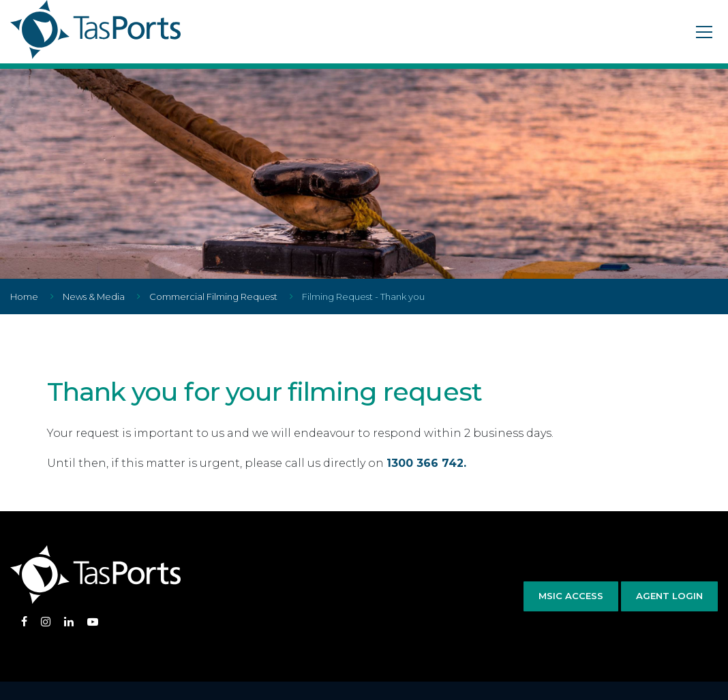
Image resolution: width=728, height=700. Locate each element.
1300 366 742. (426, 463)
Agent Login (669, 596)
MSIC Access (571, 596)
